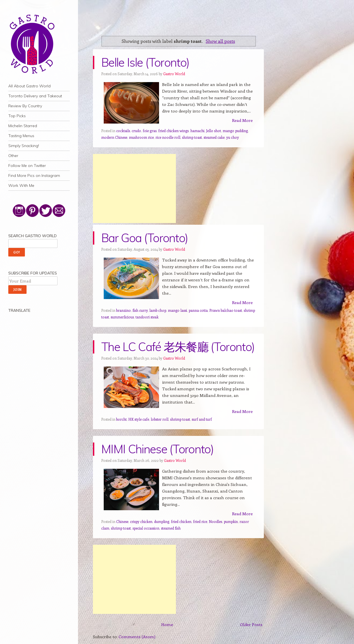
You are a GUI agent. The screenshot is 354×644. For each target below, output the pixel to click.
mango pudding (235, 131)
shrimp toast (192, 137)
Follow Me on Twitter (27, 166)
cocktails (123, 131)
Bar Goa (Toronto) (145, 238)
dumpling (162, 521)
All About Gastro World (29, 86)
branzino (123, 310)
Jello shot (214, 131)
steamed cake (214, 137)
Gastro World (174, 74)
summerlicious (122, 317)
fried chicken (181, 521)
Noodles (215, 521)
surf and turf (202, 419)
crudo (136, 131)
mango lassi (177, 310)
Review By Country (25, 106)
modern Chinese (114, 137)
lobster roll (160, 419)
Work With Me (21, 185)
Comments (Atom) (137, 637)
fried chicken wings (173, 131)
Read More (242, 120)
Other (13, 156)
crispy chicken (141, 521)
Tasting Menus (21, 136)
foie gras (150, 131)
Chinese (122, 521)
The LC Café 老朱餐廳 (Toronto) (178, 347)
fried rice (200, 521)
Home (167, 624)
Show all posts (220, 41)
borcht (121, 419)
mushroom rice (141, 137)
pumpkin (231, 521)
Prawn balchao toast (226, 310)
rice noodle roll (168, 137)
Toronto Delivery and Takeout (35, 96)
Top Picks (17, 116)
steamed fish (171, 528)
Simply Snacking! (24, 146)
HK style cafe (139, 419)
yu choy (233, 137)
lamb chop (158, 310)
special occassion (146, 528)
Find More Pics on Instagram (34, 176)
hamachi (197, 131)
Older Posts (251, 624)
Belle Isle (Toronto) (145, 62)
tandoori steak (147, 317)
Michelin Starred (23, 126)
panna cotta (198, 310)
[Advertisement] (134, 189)
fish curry (140, 310)
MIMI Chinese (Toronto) (157, 449)
